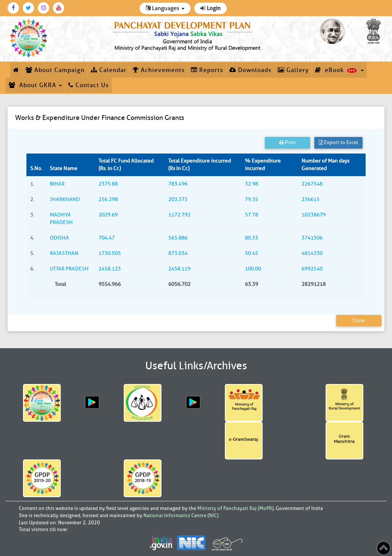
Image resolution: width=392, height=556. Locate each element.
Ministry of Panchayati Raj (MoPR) (235, 508)
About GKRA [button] (35, 85)
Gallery (293, 70)
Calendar (109, 70)
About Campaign (55, 70)
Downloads (250, 70)
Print (287, 142)
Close (359, 320)
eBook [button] (339, 70)
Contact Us (88, 85)
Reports (207, 70)
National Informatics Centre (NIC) (181, 515)
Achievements (159, 70)
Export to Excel (338, 142)
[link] (188, 35)
